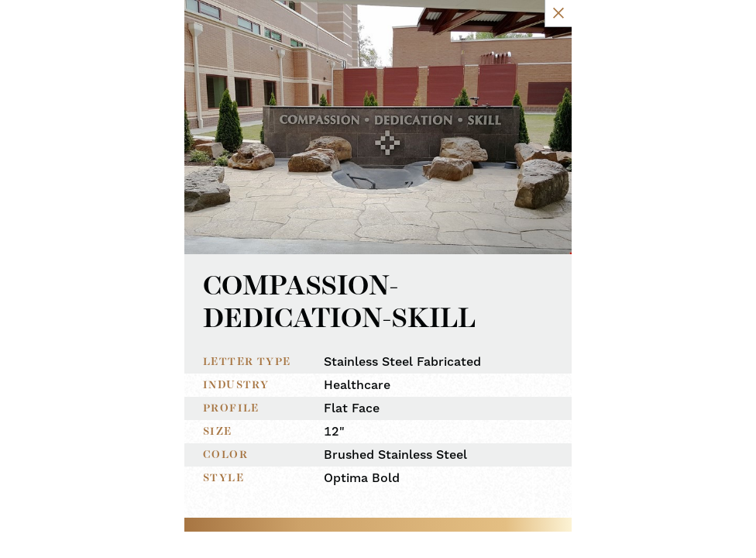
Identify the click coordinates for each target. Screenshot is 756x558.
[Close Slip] (651, 29)
